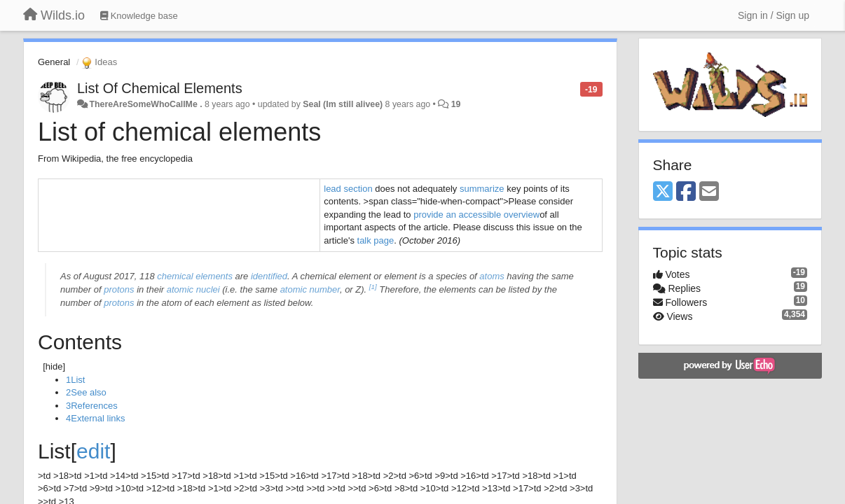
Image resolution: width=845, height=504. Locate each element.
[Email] (709, 192)
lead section (348, 189)
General (54, 62)
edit (93, 451)
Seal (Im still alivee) (343, 104)
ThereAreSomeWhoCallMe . (145, 104)
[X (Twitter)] (663, 192)
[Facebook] (686, 192)
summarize (482, 189)
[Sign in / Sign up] (774, 15)
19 (456, 104)
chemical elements (195, 276)
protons (119, 289)
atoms (492, 276)
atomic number (310, 289)
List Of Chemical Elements (160, 88)
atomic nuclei (193, 289)
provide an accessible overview (476, 215)
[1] (373, 287)
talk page (376, 240)
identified (269, 276)
